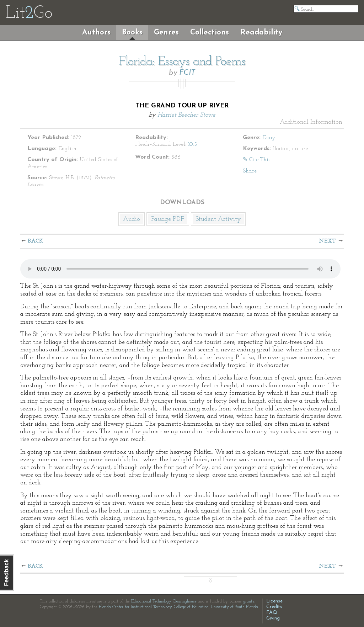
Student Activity (218, 219)
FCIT (187, 73)
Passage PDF (168, 219)
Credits (274, 607)
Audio (132, 219)
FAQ (272, 613)
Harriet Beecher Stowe (186, 115)
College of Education (191, 607)
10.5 (192, 144)
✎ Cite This (256, 160)
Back (36, 241)
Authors (96, 33)
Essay (269, 138)
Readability (261, 33)
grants (249, 601)
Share (250, 171)
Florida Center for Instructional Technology (135, 607)
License (274, 601)
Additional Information (311, 122)
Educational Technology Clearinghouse (164, 601)
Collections (210, 33)
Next (327, 241)
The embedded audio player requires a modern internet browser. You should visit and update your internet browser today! (180, 269)
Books (132, 33)
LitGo (29, 14)
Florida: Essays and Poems (182, 62)
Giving (273, 618)
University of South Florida (234, 607)
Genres (166, 33)
